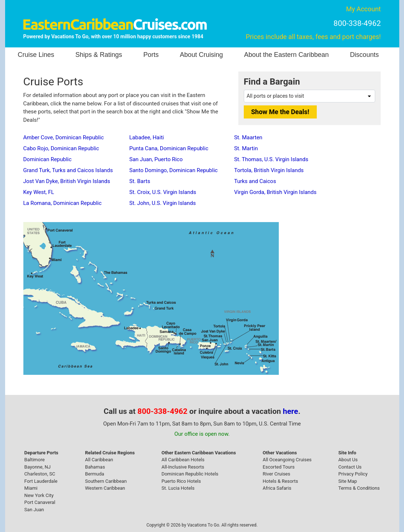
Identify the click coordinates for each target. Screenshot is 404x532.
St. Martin (246, 148)
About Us (348, 460)
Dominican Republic (48, 159)
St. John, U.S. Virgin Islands (162, 203)
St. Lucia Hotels (178, 488)
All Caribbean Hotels (183, 460)
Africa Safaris (277, 488)
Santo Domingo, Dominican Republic (173, 170)
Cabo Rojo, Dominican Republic (61, 148)
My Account (363, 9)
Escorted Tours (279, 467)
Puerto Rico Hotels (181, 481)
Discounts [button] (364, 55)
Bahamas (95, 467)
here (291, 411)
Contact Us (350, 467)
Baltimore (35, 460)
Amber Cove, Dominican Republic (64, 137)
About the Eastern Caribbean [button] (286, 55)
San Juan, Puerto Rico (156, 159)
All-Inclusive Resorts (183, 467)
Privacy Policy (353, 474)
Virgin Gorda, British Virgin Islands (275, 192)
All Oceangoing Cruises (287, 460)
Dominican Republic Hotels (190, 474)
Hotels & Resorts (280, 481)
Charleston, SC (40, 474)
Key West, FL (39, 192)
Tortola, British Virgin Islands (269, 170)
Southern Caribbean (106, 481)
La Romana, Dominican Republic (63, 203)
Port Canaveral (40, 502)
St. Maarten (248, 137)
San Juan (34, 510)
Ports (151, 55)
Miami (31, 488)
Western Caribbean (105, 488)
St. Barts (140, 181)
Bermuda (95, 474)
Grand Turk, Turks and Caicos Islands (68, 170)
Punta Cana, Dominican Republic (169, 148)
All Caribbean (99, 460)
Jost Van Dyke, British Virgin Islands (67, 181)
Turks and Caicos (255, 181)
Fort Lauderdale (41, 481)
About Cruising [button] (201, 55)
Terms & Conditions (359, 488)
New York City (39, 495)
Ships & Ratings (99, 55)
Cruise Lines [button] (36, 55)
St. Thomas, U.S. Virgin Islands (271, 159)
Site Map (348, 481)
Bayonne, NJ (38, 467)
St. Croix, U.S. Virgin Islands (163, 192)
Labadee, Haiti (147, 137)
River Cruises (276, 474)
